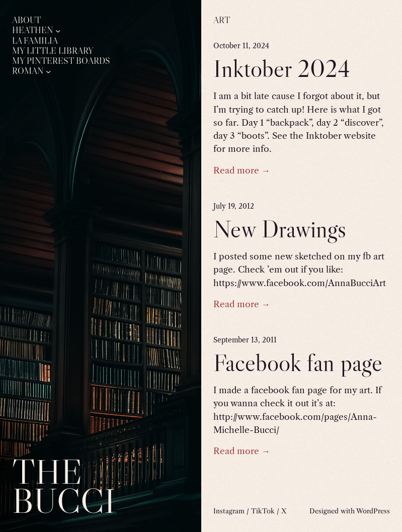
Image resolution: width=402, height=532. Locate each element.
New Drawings (280, 229)
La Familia (35, 41)
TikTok (263, 511)
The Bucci (64, 486)
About (26, 20)
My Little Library (53, 51)
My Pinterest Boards (61, 61)
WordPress (373, 511)
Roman (28, 71)
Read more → (242, 170)
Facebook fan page (298, 363)
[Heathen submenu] (58, 31)
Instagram (229, 511)
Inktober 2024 (282, 69)
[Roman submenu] (48, 71)
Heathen (33, 30)
